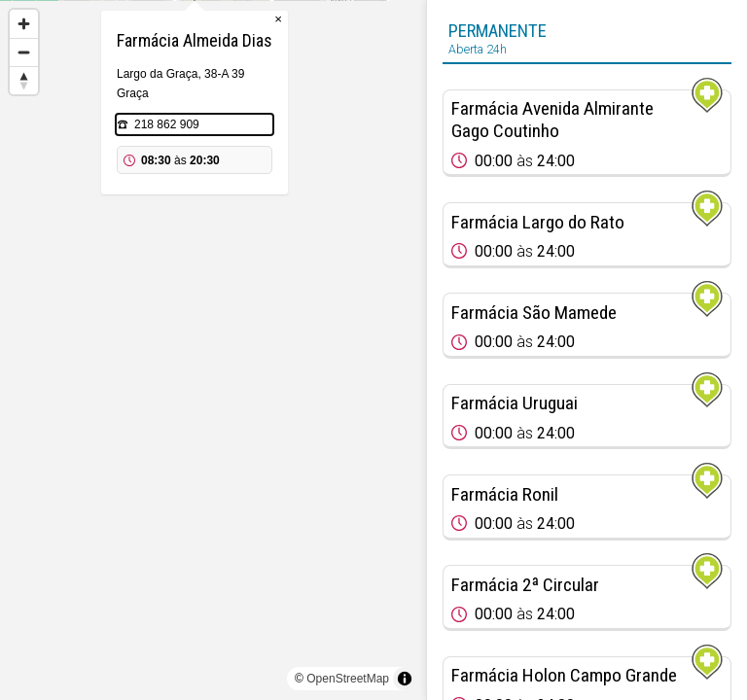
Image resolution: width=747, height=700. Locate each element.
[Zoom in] (24, 24)
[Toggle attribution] (405, 679)
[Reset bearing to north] (24, 80)
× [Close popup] (297, 116)
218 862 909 (185, 222)
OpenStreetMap (348, 679)
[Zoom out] (24, 52)
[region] (213, 350)
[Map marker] (213, 327)
